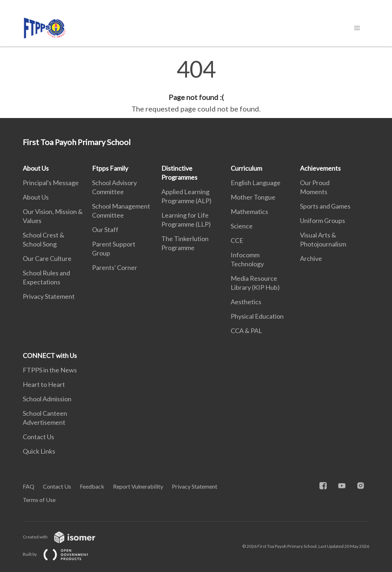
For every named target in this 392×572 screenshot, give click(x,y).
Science (242, 226)
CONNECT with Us (50, 355)
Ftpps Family (110, 168)
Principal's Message (51, 183)
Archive (311, 258)
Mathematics (249, 211)
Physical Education (257, 316)
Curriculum (246, 168)
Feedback (92, 486)
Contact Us (38, 437)
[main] (196, 86)
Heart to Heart (44, 384)
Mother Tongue (253, 197)
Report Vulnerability (138, 486)
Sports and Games (325, 206)
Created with (65, 537)
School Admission (47, 399)
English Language (256, 183)
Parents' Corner (115, 267)
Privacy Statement (49, 296)
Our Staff (105, 230)
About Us (36, 168)
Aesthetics (246, 302)
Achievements (320, 168)
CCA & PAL (246, 331)
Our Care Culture (47, 258)
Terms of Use (39, 500)
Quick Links (39, 451)
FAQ (29, 486)
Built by (61, 554)
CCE (237, 240)
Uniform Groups (323, 220)
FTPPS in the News (50, 370)
